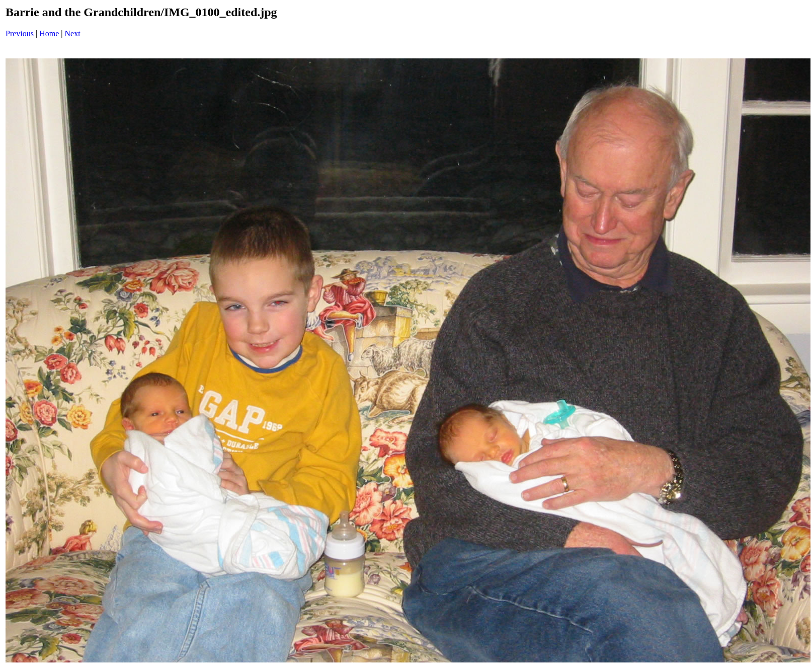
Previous (20, 33)
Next (73, 33)
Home (49, 33)
